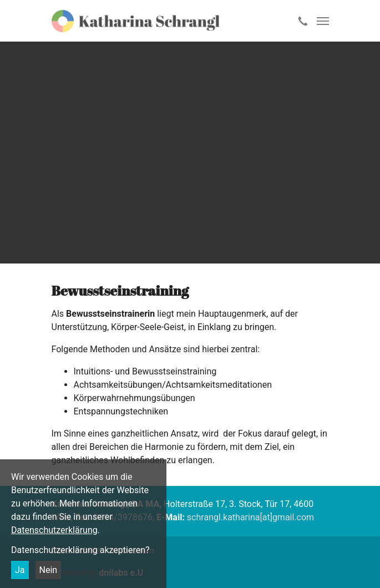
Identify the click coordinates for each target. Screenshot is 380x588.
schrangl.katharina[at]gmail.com (250, 517)
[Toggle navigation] (323, 21)
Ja (20, 570)
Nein (49, 570)
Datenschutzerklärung (54, 530)
